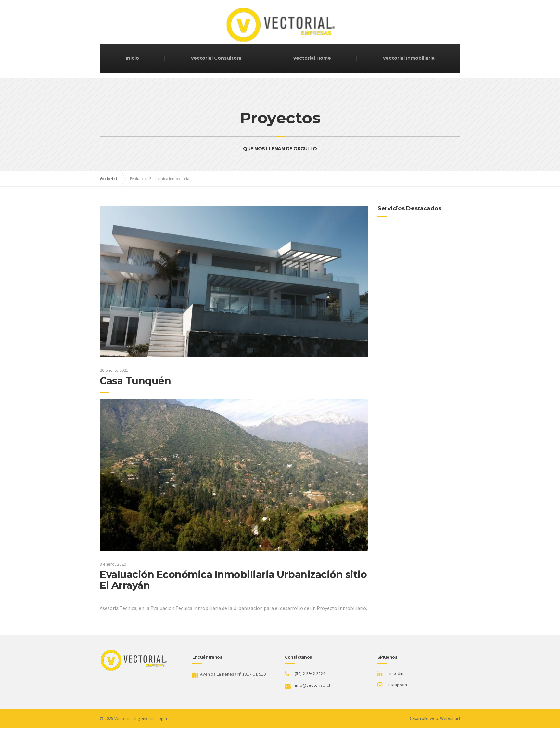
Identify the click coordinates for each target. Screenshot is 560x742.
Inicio (132, 58)
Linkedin (395, 673)
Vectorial (123, 718)
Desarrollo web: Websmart (434, 718)
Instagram (397, 685)
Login (162, 718)
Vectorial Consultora (216, 58)
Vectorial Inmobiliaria (409, 58)
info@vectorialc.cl (312, 685)
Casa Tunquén (135, 381)
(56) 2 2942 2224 (310, 673)
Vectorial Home (312, 58)
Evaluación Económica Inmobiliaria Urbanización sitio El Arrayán (233, 580)
